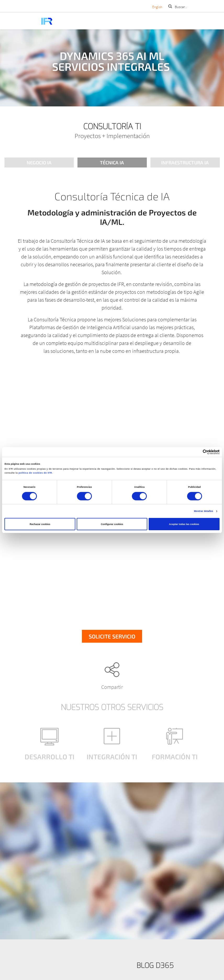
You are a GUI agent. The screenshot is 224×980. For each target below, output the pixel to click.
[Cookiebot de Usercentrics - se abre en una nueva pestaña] (197, 452)
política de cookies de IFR (35, 473)
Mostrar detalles (203, 511)
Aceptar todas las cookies (184, 524)
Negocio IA (39, 163)
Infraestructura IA (185, 163)
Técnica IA (112, 163)
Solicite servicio (112, 636)
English (157, 7)
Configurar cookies (112, 524)
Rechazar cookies (40, 524)
